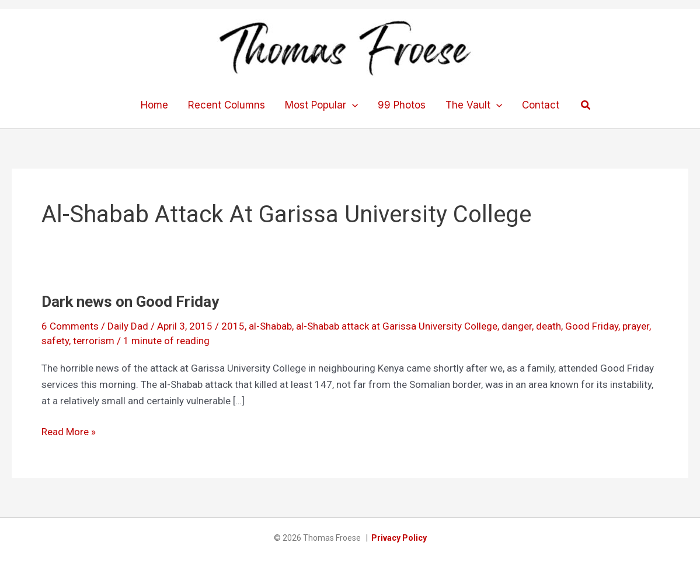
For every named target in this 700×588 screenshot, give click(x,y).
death (548, 326)
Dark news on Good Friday (130, 302)
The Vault (474, 105)
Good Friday (592, 326)
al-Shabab (270, 326)
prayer (636, 326)
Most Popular (321, 105)
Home (154, 105)
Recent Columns (227, 105)
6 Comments (70, 326)
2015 (233, 326)
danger (517, 326)
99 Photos (402, 105)
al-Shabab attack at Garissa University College (397, 326)
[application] (352, 105)
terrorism (94, 341)
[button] (586, 105)
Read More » (69, 432)
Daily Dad (128, 326)
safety (55, 341)
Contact (541, 105)
